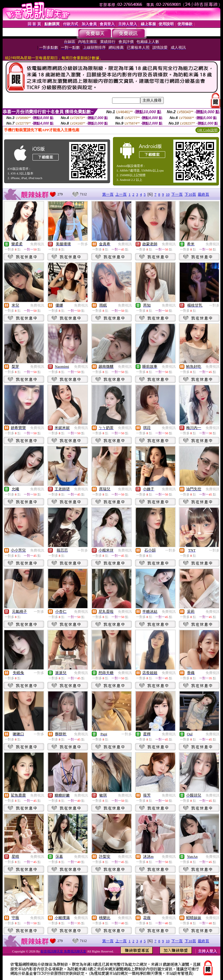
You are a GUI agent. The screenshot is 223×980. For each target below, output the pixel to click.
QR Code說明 (207, 130)
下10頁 (190, 194)
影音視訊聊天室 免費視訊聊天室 (63, 951)
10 (168, 194)
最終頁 (203, 194)
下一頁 (177, 194)
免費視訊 (37, 244)
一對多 (83, 244)
